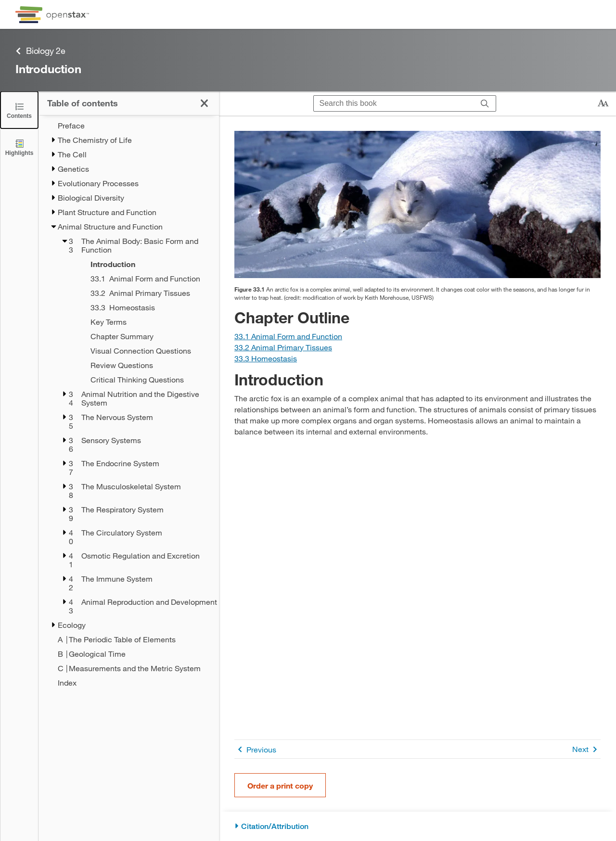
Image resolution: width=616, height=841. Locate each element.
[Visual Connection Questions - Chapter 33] (142, 351)
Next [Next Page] (586, 749)
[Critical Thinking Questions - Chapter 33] (142, 380)
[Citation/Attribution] (417, 826)
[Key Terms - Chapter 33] (142, 322)
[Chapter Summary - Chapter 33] (142, 336)
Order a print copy (280, 785)
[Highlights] (19, 147)
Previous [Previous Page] (255, 749)
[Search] (485, 103)
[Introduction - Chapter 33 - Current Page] (142, 264)
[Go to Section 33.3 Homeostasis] (266, 358)
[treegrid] (129, 404)
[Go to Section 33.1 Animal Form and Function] (288, 336)
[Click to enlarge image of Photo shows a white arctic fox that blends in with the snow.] (417, 204)
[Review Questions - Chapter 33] (142, 365)
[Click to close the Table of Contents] (19, 110)
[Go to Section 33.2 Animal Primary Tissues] (283, 347)
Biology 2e (40, 51)
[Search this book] (394, 103)
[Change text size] (603, 103)
